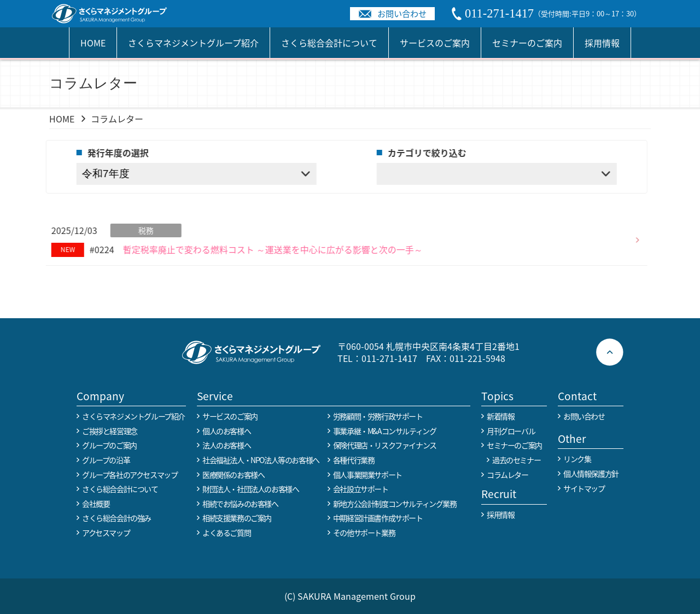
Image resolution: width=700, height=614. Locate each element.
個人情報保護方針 (591, 473)
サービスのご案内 (435, 43)
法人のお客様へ (226, 445)
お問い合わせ (402, 13)
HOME (93, 43)
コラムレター (507, 475)
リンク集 (577, 459)
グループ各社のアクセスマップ (130, 475)
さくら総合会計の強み (116, 518)
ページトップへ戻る (610, 352)
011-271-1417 (389, 358)
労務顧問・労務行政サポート (378, 416)
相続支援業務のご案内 (237, 518)
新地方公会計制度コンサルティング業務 (395, 504)
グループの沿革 (106, 460)
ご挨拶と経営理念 (110, 431)
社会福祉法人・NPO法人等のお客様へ (261, 460)
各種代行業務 (354, 460)
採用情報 (602, 43)
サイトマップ (584, 488)
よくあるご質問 (226, 533)
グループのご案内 (109, 445)
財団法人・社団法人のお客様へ (250, 489)
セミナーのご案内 (527, 43)
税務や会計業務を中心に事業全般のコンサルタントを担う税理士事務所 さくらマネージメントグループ (115, 14)
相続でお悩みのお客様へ (240, 504)
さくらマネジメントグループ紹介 (193, 43)
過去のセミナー (516, 460)
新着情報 (500, 416)
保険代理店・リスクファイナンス (385, 445)
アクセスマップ (106, 533)
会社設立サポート (361, 489)
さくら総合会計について (329, 43)
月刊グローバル (511, 431)
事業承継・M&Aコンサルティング (385, 431)
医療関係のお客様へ (233, 475)
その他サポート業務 (364, 533)
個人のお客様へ (226, 431)
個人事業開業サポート (367, 475)
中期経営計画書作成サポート (378, 518)
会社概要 (96, 504)
